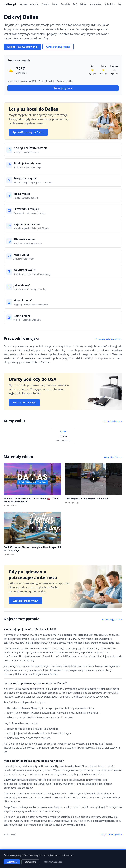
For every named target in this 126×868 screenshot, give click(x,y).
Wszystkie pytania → (112, 619)
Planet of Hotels (11, 505)
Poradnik (66, 4)
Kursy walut (96, 4)
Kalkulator (110, 4)
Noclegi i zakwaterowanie (22, 47)
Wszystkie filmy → (113, 457)
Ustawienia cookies (53, 862)
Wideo (83, 4)
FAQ (75, 4)
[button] (32, 479)
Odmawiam (30, 862)
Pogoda (45, 4)
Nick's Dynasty (71, 502)
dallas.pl (10, 4)
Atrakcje (34, 4)
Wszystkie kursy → (113, 421)
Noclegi (23, 4)
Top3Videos (9, 554)
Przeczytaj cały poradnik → (109, 339)
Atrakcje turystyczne (58, 47)
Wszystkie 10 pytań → (111, 834)
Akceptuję (12, 862)
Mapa (55, 4)
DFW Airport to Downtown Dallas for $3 (87, 499)
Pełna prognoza (63, 88)
